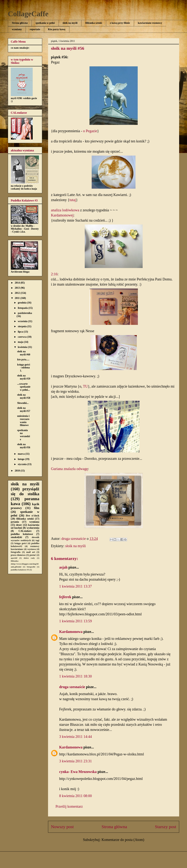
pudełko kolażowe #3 (20, 570)
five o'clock (33, 516)
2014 (18, 283)
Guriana (57, 469)
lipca (21, 332)
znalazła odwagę (76, 469)
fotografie (31, 567)
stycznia (22, 464)
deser (19, 525)
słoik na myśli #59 (24, 377)
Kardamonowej (62, 215)
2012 (18, 293)
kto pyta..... (23, 360)
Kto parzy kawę (57, 29)
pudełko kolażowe (22, 534)
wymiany (17, 29)
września (23, 321)
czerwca (22, 337)
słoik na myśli (70, 23)
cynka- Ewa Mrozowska (78, 772)
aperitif (14, 558)
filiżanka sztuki (94, 23)
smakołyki (16, 537)
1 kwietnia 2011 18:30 (76, 676)
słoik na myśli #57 (24, 410)
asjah (63, 567)
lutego (21, 459)
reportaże (35, 29)
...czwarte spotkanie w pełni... (24, 387)
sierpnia (22, 326)
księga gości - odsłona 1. (24, 368)
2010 (18, 471)
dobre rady (29, 558)
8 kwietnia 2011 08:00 (76, 796)
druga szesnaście (72, 687)
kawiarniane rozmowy (150, 23)
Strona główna (20, 23)
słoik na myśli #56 (24, 446)
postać (33, 555)
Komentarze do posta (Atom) (123, 840)
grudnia (22, 303)
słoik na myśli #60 (24, 353)
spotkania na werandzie (24, 435)
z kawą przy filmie (120, 23)
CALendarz (25, 531)
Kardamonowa (71, 632)
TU (85, 386)
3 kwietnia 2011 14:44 (76, 737)
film (37, 508)
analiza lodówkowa (65, 210)
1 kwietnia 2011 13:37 (76, 586)
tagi (37, 540)
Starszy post (166, 827)
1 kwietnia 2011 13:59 (76, 621)
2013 (18, 288)
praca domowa (18, 555)
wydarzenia (33, 528)
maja (21, 342)
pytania (15, 522)
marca (21, 454)
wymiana (34, 522)
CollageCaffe (28, 14)
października (25, 313)
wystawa (32, 549)
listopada (23, 308)
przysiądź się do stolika (25, 491)
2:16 (54, 274)
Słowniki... (23, 403)
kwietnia (23, 347)
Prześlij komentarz (69, 806)
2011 (18, 298)
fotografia (16, 552)
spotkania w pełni (45, 23)
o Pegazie (90, 131)
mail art (31, 552)
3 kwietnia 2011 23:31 (76, 761)
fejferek (65, 597)
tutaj (73, 200)
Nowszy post (62, 827)
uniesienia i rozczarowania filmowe (23, 421)
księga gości (20, 543)
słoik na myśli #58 (24, 396)
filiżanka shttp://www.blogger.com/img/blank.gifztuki (25, 564)
